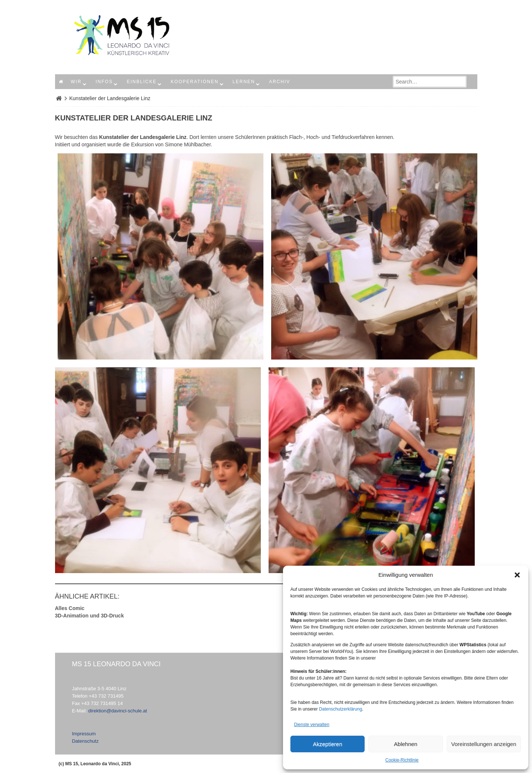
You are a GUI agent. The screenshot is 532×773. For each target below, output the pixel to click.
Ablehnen (405, 744)
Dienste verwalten (312, 725)
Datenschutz (85, 741)
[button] (517, 575)
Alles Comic (70, 608)
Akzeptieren (328, 744)
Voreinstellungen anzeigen (484, 744)
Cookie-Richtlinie (402, 760)
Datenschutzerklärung (340, 709)
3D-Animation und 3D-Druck (90, 616)
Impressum (84, 734)
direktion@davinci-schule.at (118, 711)
